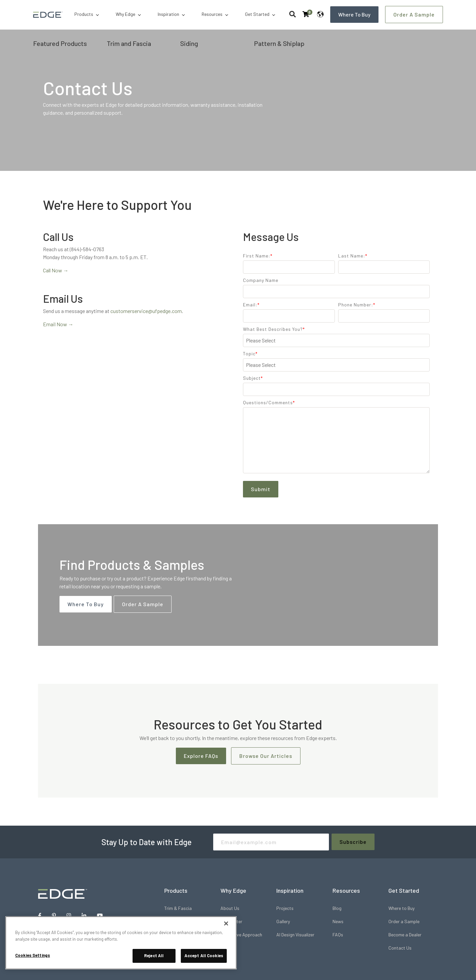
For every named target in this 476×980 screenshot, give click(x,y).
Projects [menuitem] (285, 908)
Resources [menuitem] (212, 14)
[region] (121, 943)
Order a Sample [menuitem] (404, 921)
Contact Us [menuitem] (400, 948)
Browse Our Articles (266, 756)
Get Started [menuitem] (257, 14)
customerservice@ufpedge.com (146, 311)
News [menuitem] (338, 921)
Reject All (154, 956)
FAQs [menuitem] (338, 935)
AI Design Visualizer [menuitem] (295, 935)
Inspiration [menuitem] (168, 14)
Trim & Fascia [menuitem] (178, 908)
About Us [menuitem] (230, 908)
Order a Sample (414, 14)
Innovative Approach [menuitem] (241, 935)
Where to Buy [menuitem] (401, 908)
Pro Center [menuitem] (231, 921)
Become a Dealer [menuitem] (405, 935)
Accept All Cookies (204, 956)
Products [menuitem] (84, 14)
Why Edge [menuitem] (125, 14)
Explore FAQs (201, 756)
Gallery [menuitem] (283, 921)
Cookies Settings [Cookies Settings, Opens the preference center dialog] (33, 955)
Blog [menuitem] (337, 908)
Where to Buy (354, 14)
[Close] (226, 923)
